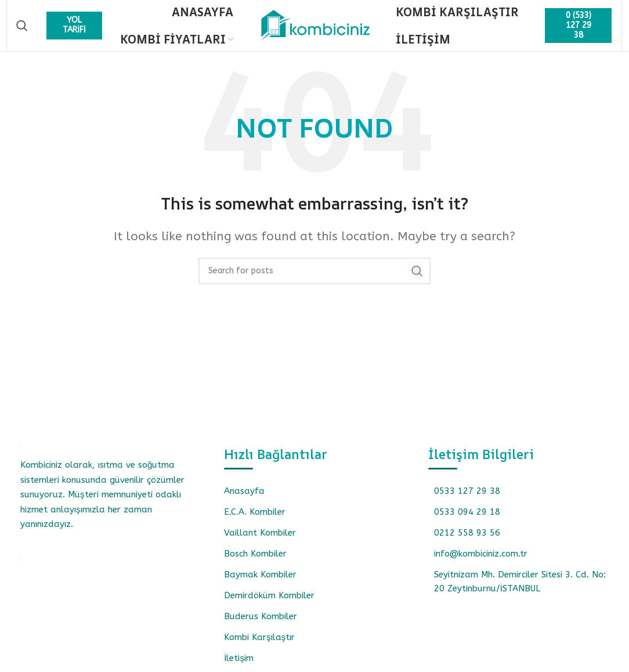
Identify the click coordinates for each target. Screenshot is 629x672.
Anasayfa (244, 498)
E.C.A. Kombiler (255, 519)
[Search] (22, 29)
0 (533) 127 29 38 (579, 29)
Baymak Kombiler (260, 581)
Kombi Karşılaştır (259, 644)
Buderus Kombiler (261, 623)
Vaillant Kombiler (260, 540)
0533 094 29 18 (467, 519)
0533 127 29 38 (467, 498)
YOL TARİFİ (74, 28)
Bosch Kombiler (255, 561)
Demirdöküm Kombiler (269, 602)
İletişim (239, 665)
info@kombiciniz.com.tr (481, 561)
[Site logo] (314, 28)
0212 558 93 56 (467, 540)
